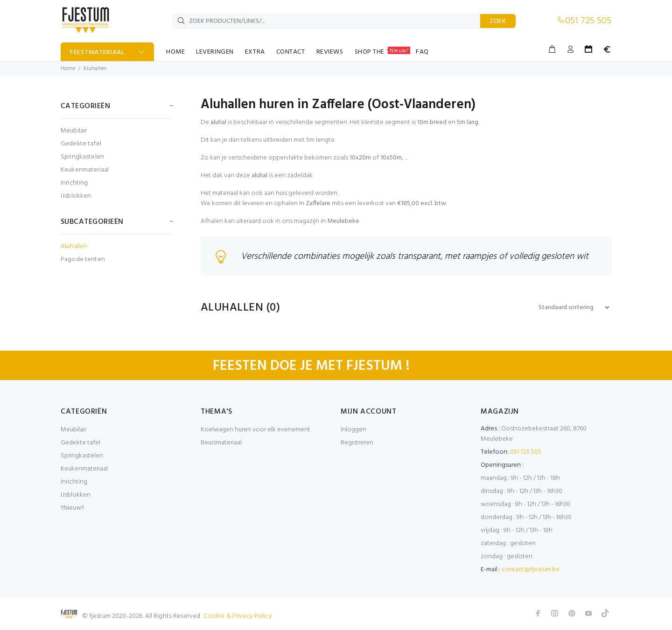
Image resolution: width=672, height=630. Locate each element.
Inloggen (353, 430)
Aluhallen (95, 69)
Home (68, 69)
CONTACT (291, 52)
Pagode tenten (83, 259)
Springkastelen (82, 157)
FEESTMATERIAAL (97, 52)
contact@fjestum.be (531, 570)
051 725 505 (588, 21)
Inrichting (74, 183)
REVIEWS (330, 52)
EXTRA (255, 52)
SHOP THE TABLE (383, 52)
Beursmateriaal (221, 443)
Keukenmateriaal (85, 170)
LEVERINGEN (215, 52)
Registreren (357, 443)
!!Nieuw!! (72, 509)
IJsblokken (76, 196)
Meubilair (74, 131)
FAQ (422, 52)
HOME (175, 52)
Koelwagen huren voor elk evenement (255, 430)
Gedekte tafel (81, 144)
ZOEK (498, 21)
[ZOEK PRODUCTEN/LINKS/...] (327, 21)
